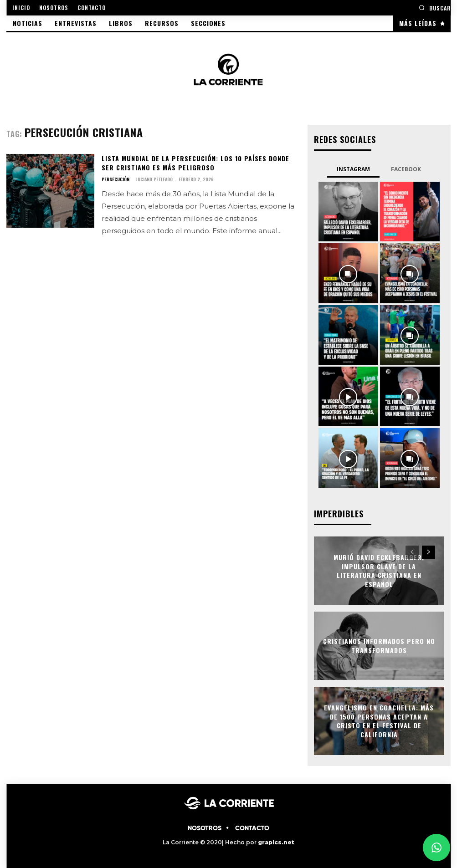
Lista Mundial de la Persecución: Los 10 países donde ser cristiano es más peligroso (195, 163)
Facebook (406, 169)
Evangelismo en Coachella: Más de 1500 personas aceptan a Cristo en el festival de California (379, 721)
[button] (435, 8)
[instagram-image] (348, 212)
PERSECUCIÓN (116, 179)
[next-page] (429, 552)
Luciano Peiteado (154, 179)
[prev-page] (412, 552)
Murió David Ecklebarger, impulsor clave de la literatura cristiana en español (379, 571)
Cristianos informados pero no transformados (379, 646)
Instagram (353, 169)
